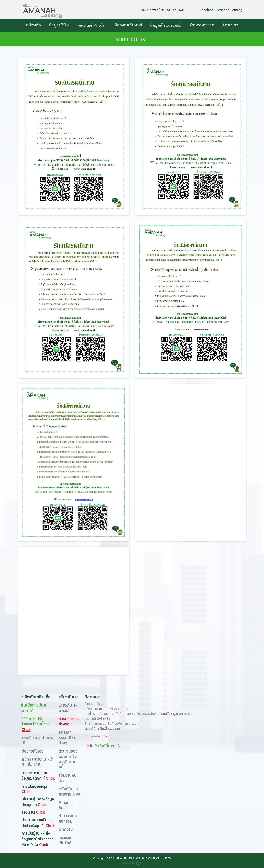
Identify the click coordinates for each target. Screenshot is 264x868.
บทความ (66, 829)
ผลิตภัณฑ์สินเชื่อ (91, 25)
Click (50, 778)
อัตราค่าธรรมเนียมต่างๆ (67, 738)
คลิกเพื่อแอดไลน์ (109, 728)
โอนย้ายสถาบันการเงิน (37, 740)
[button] (92, 25)
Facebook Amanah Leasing (221, 10)
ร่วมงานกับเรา (68, 778)
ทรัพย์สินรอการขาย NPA (70, 791)
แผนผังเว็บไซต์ (65, 840)
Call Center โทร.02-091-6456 (164, 10)
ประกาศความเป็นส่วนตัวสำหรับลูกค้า (38, 823)
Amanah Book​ (66, 805)
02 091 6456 (101, 719)
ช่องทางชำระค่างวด (69, 721)
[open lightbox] (74, 136)
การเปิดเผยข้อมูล (34, 786)
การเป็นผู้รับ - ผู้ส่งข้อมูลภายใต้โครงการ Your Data (37, 839)
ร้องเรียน (29, 812)
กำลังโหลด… (191, 612)
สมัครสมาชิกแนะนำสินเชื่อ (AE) (38, 762)
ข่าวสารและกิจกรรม (68, 818)
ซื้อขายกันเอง (33, 751)
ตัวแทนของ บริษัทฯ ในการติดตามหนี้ (68, 759)
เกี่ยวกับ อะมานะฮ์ (68, 708)
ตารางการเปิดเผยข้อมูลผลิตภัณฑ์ (35, 776)
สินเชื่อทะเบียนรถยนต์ (33, 708)
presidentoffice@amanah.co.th (118, 723)
